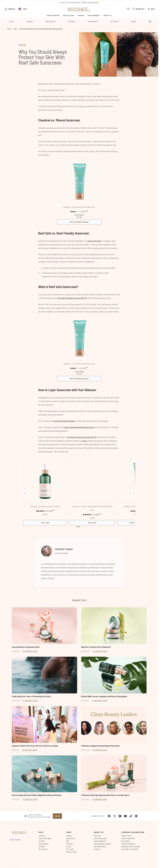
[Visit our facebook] (109, 816)
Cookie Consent (15, 840)
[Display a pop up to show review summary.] (87, 211)
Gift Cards (70, 849)
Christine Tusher (64, 549)
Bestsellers (71, 838)
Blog (15, 29)
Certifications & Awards (102, 844)
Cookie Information (128, 844)
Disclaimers (126, 841)
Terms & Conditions (128, 838)
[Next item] (134, 493)
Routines (30, 22)
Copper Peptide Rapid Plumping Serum (79, 427)
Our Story (97, 836)
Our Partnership (100, 841)
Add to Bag (45, 523)
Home (9, 29)
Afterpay (42, 847)
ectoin (85, 441)
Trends (134, 22)
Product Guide (71, 852)
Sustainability (93, 22)
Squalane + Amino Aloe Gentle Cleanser (45, 506)
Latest (11, 22)
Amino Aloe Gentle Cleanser (65, 421)
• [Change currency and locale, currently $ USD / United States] (23, 9)
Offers (69, 847)
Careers (97, 849)
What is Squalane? (100, 838)
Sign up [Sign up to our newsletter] (57, 816)
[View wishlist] (139, 9)
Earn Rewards (44, 844)
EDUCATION (22, 45)
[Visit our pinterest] (136, 816)
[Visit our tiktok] (131, 816)
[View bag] (151, 9)
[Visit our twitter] (115, 816)
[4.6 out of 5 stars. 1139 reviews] (44, 511)
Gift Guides (114, 22)
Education (72, 22)
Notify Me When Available (79, 222)
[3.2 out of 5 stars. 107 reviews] (78, 212)
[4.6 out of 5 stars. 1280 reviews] (91, 515)
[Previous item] (25, 493)
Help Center (43, 849)
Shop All (69, 836)
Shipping (42, 836)
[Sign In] (10, 9)
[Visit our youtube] (125, 816)
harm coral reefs (94, 241)
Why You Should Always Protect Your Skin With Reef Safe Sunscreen (41, 29)
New (68, 841)
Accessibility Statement (130, 849)
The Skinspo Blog (100, 847)
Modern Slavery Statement (131, 847)
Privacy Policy (126, 836)
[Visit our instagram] (120, 816)
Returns (42, 841)
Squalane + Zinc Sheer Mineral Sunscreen (79, 207)
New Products (50, 22)
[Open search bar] (128, 9)
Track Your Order (45, 838)
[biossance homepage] (79, 9)
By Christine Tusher (30, 651)
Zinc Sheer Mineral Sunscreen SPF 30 (72, 298)
